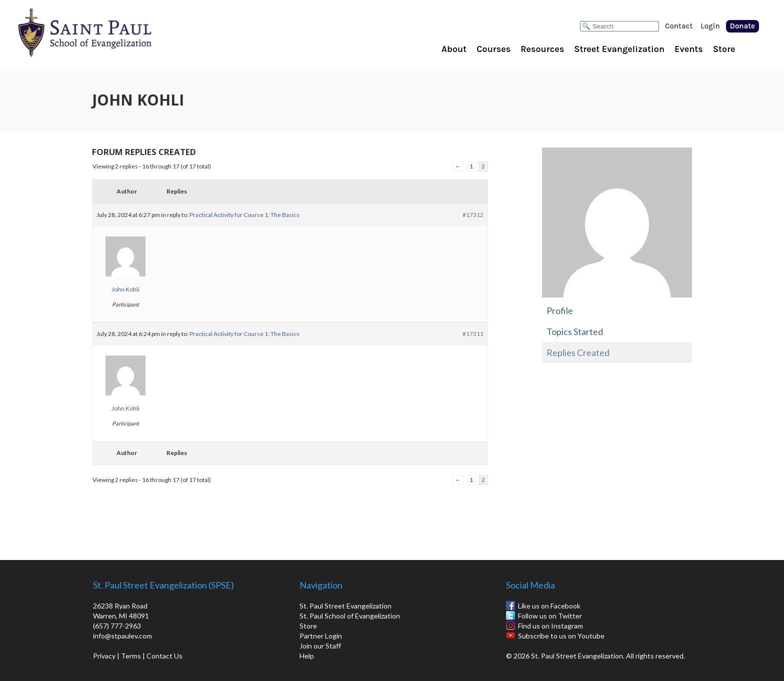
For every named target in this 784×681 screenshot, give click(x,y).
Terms (131, 656)
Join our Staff (320, 646)
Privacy (104, 656)
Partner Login (321, 636)
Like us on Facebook (549, 606)
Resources (542, 49)
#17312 (473, 215)
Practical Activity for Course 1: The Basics (244, 215)
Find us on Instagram (550, 626)
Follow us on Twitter (550, 616)
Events (689, 49)
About (454, 49)
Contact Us (164, 656)
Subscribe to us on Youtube (561, 636)
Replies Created (578, 352)
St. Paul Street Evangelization (345, 606)
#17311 (473, 334)
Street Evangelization (619, 49)
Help (307, 656)
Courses (493, 49)
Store (724, 49)
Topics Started (575, 331)
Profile (560, 310)
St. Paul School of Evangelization (105, 32)
